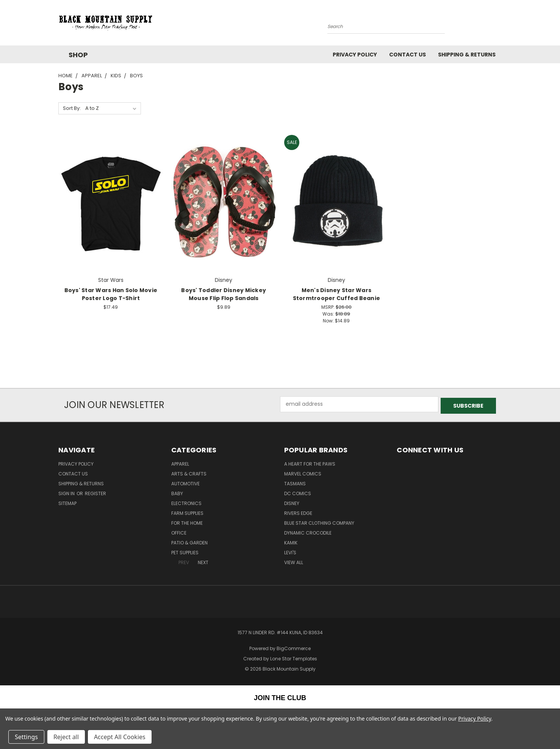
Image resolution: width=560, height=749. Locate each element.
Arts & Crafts (189, 472)
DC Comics (298, 492)
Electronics (186, 502)
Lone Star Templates (294, 657)
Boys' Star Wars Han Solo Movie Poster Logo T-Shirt (111, 294)
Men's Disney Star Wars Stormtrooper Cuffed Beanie (337, 294)
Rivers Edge (298, 512)
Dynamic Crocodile (308, 531)
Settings (26, 737)
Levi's (290, 551)
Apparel (180, 462)
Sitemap (67, 502)
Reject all (66, 737)
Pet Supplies (185, 551)
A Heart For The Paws (310, 462)
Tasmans (295, 482)
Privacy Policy (355, 55)
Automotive (185, 482)
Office (179, 531)
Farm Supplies (187, 512)
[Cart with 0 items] (500, 25)
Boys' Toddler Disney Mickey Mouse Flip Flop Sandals (224, 294)
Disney (292, 502)
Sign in (67, 492)
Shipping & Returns (467, 55)
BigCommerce (294, 647)
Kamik (291, 541)
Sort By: (72, 108)
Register (95, 492)
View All (294, 561)
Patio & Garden (189, 541)
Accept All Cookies (120, 737)
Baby (177, 492)
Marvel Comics (303, 472)
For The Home (187, 521)
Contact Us (407, 55)
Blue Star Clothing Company (319, 521)
